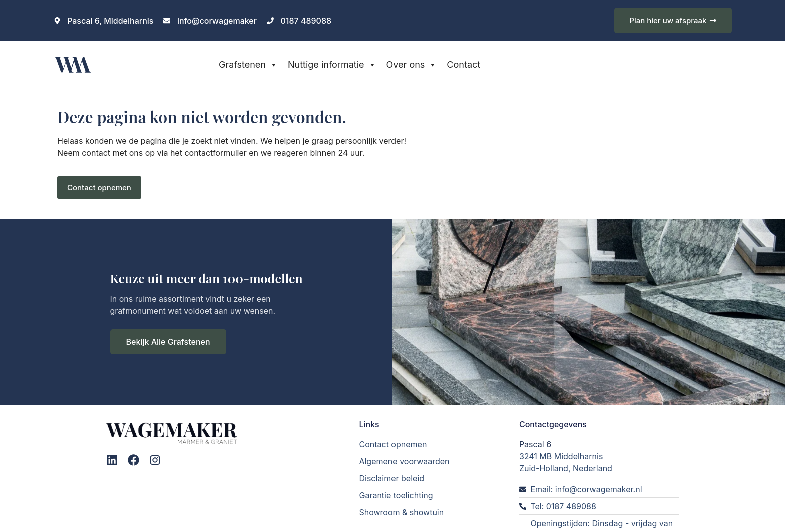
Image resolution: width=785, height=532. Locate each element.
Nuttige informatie (332, 65)
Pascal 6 (535, 443)
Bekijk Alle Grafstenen (168, 341)
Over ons (412, 65)
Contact (463, 64)
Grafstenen (248, 65)
